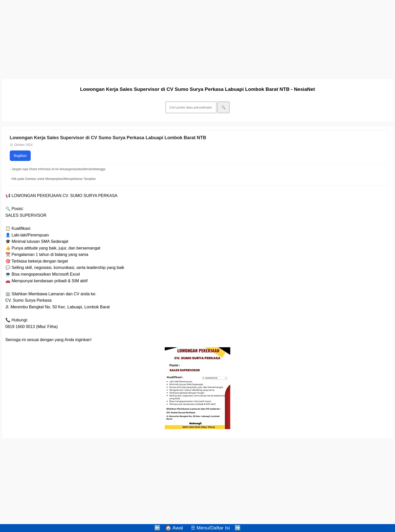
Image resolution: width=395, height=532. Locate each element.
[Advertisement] (156, 38)
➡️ (238, 528)
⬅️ (157, 528)
